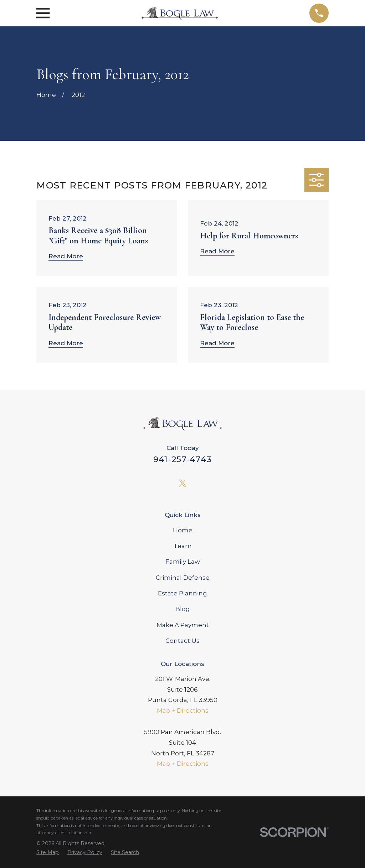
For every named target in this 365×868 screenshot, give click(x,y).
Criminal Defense (183, 578)
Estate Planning (182, 593)
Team (183, 546)
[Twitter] (182, 483)
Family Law (183, 562)
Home (183, 530)
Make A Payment (183, 625)
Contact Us (182, 641)
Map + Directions (183, 711)
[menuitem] (48, 852)
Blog (183, 609)
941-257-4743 (182, 459)
